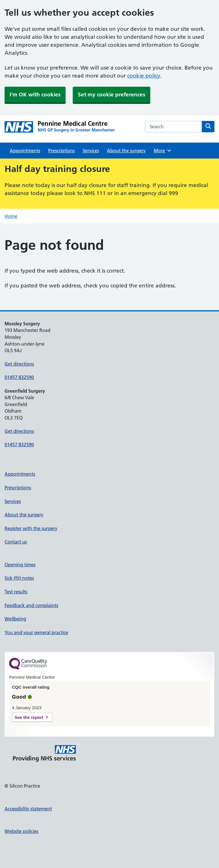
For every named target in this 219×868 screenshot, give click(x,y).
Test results (16, 592)
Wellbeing (15, 619)
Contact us (16, 542)
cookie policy (144, 76)
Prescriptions (61, 151)
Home (11, 216)
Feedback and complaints (31, 605)
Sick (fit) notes (19, 578)
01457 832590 (19, 377)
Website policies (21, 831)
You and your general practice (36, 632)
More (163, 151)
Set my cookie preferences (111, 95)
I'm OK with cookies (35, 95)
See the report (29, 717)
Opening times (20, 565)
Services (91, 151)
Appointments (25, 151)
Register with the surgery (31, 528)
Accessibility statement (28, 809)
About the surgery (126, 151)
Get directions (19, 364)
